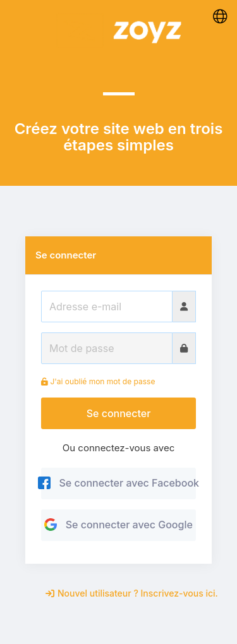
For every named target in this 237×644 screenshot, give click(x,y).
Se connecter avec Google (118, 525)
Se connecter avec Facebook (118, 483)
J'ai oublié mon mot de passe (98, 381)
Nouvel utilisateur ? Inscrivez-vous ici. (132, 593)
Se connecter (119, 413)
